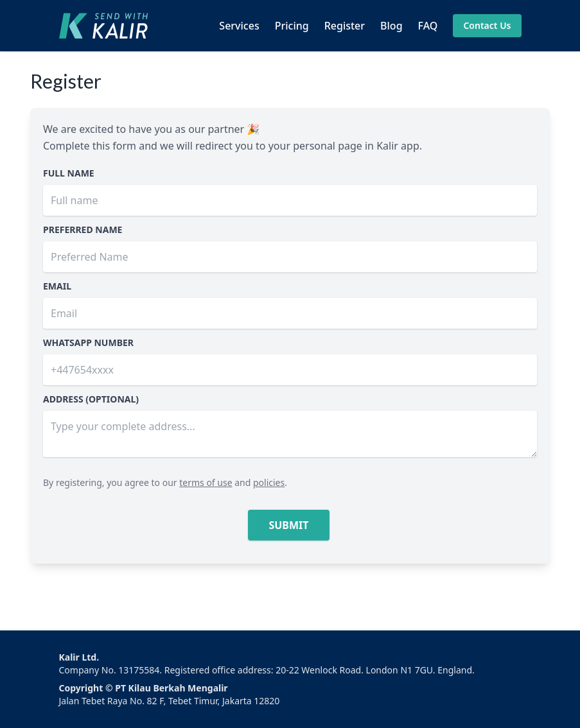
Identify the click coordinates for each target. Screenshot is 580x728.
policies (269, 482)
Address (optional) (91, 399)
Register (345, 26)
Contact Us (487, 25)
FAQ (428, 26)
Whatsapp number (88, 342)
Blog (391, 26)
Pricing (292, 26)
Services (239, 26)
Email (57, 286)
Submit (288, 525)
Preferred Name (83, 230)
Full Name (69, 173)
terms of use (206, 482)
